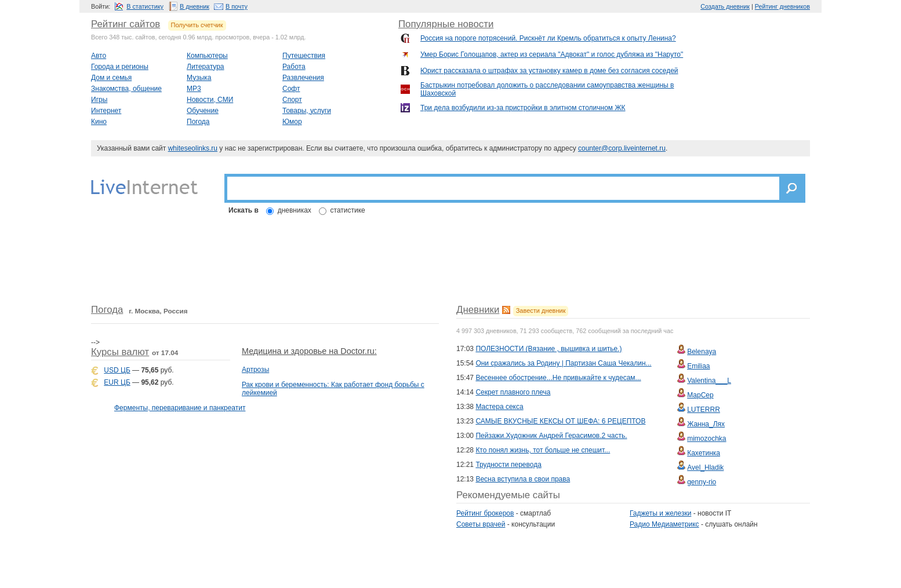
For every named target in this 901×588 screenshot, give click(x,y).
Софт (291, 89)
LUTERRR (704, 410)
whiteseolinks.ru (193, 148)
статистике (348, 210)
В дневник (195, 6)
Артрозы (255, 370)
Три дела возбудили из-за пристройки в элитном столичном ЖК (523, 108)
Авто (99, 56)
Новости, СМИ (210, 100)
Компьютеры (207, 56)
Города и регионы (120, 67)
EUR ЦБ (117, 382)
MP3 (194, 89)
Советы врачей (481, 524)
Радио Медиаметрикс (664, 524)
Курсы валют (120, 352)
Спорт (292, 100)
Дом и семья (111, 78)
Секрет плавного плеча (513, 392)
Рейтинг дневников (782, 6)
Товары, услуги (307, 111)
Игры (99, 100)
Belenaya (702, 352)
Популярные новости (446, 24)
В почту (237, 6)
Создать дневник (725, 6)
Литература (206, 67)
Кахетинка (704, 453)
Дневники (478, 310)
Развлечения (303, 78)
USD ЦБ (117, 370)
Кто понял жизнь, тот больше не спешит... (543, 450)
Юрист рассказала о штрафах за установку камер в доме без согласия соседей (549, 71)
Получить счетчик (197, 25)
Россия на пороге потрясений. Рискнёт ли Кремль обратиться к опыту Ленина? (548, 38)
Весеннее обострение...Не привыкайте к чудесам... (558, 378)
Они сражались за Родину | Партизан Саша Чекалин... (563, 363)
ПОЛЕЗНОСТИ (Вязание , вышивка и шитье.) (548, 349)
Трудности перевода (508, 465)
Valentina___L (709, 381)
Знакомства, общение (126, 89)
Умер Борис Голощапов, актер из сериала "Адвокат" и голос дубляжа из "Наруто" (552, 54)
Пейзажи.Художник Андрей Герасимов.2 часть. (551, 436)
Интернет (106, 111)
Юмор (292, 122)
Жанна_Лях (706, 424)
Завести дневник (541, 311)
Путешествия (304, 56)
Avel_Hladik (705, 468)
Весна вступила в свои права (523, 479)
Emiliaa (698, 366)
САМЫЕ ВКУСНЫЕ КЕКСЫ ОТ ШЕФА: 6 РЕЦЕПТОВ (560, 421)
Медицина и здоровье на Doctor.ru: (309, 351)
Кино (99, 122)
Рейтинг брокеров (485, 513)
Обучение (203, 111)
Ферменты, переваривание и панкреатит (180, 408)
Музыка (199, 78)
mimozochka (706, 439)
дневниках (295, 210)
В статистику (145, 6)
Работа (294, 67)
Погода (198, 122)
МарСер (700, 395)
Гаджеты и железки (660, 513)
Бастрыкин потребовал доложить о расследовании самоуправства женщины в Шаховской (547, 89)
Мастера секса (499, 407)
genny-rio (702, 482)
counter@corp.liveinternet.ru (622, 148)
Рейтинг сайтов (126, 24)
